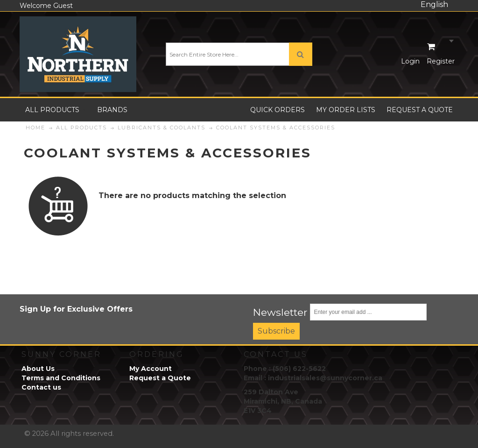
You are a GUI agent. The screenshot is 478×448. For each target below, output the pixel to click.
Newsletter (280, 312)
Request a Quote (160, 378)
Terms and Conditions (61, 378)
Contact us (41, 387)
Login (410, 61)
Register (441, 61)
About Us (38, 369)
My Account (151, 369)
